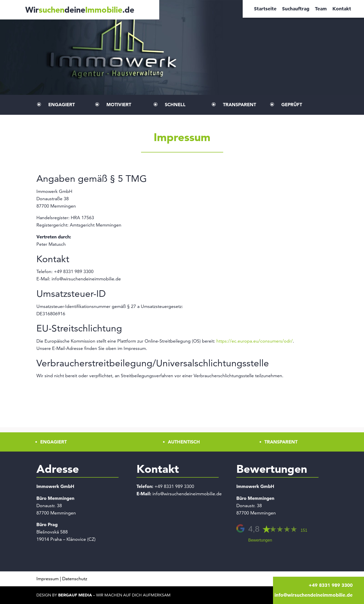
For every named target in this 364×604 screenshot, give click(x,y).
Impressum (48, 579)
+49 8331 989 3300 (174, 486)
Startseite (265, 9)
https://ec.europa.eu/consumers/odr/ (255, 341)
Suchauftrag (296, 9)
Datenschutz (75, 579)
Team (321, 9)
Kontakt (342, 9)
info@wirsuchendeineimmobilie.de (187, 494)
